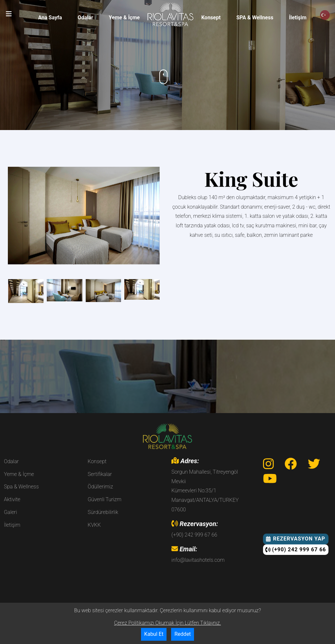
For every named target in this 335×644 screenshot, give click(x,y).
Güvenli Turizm (105, 499)
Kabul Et (154, 634)
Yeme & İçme (124, 18)
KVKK (94, 525)
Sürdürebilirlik (103, 512)
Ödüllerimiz (100, 487)
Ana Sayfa (50, 18)
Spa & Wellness (21, 487)
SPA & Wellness (255, 18)
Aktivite (12, 499)
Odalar (85, 18)
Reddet (183, 634)
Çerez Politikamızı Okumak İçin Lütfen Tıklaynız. (167, 623)
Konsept (211, 18)
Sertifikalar (100, 474)
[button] (9, 14)
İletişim (298, 18)
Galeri (10, 512)
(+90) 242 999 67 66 (296, 549)
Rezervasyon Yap (296, 539)
